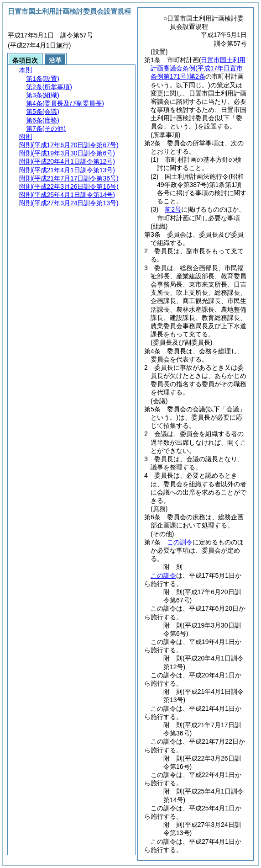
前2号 (173, 209)
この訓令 (180, 542)
